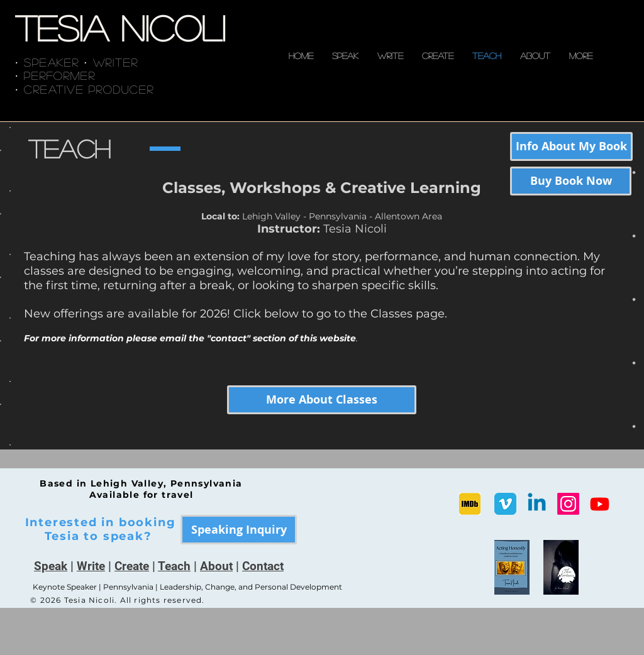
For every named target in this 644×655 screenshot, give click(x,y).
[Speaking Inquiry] (239, 530)
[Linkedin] (537, 504)
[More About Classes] (322, 400)
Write (91, 566)
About (216, 566)
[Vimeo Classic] (505, 504)
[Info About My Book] (571, 146)
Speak (51, 566)
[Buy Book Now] (571, 181)
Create (132, 566)
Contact (263, 566)
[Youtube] (600, 504)
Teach (174, 566)
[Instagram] (568, 504)
